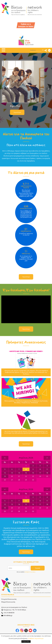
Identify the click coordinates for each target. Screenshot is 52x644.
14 (19, 473)
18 (47, 473)
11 (47, 469)
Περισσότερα (17, 112)
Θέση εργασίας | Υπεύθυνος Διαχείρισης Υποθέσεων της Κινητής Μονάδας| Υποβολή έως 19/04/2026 (26, 402)
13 (12, 473)
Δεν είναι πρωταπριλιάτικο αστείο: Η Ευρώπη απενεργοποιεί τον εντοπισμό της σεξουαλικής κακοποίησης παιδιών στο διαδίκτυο (26, 432)
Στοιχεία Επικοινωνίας (9, 599)
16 (33, 473)
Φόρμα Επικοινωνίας (8, 602)
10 (40, 469)
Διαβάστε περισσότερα (36, 638)
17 (40, 473)
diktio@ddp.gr (7, 616)
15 (26, 473)
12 (5, 473)
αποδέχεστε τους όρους (30, 572)
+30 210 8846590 (8, 613)
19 (5, 476)
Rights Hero (15, 106)
